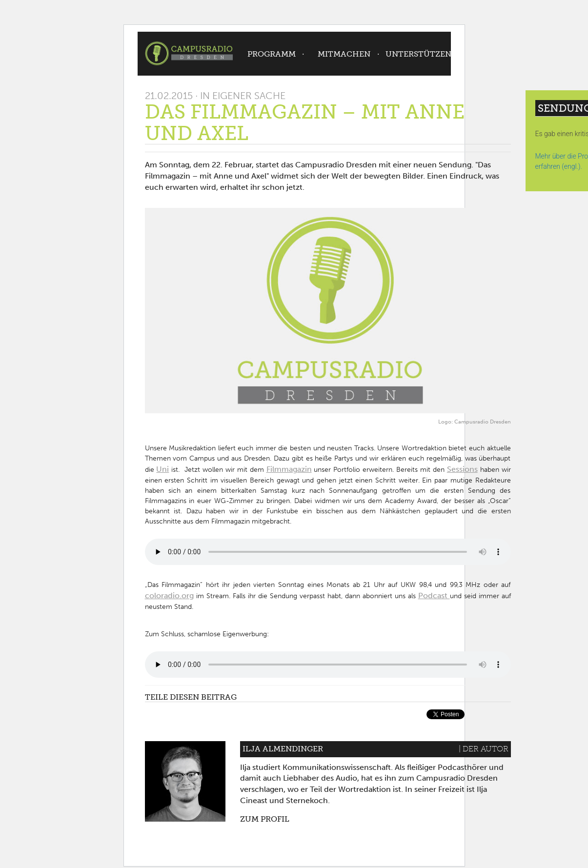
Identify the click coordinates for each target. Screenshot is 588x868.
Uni (162, 469)
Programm (272, 54)
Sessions (462, 469)
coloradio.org (169, 595)
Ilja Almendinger (283, 749)
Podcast (434, 595)
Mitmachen (344, 54)
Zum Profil (265, 819)
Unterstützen (418, 54)
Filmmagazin (289, 469)
